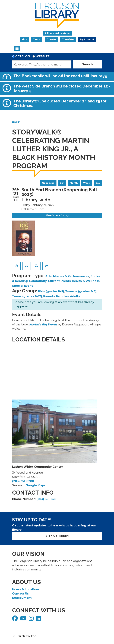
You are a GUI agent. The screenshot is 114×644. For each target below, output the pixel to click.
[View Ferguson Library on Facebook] (15, 619)
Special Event (22, 286)
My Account (87, 39)
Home (16, 122)
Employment (22, 598)
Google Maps (36, 485)
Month (74, 183)
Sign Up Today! (57, 536)
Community (38, 281)
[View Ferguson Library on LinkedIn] (39, 619)
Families (62, 296)
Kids (24, 39)
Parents (49, 296)
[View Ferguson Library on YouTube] (24, 619)
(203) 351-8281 (47, 499)
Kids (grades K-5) (51, 291)
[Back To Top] (57, 636)
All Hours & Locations (58, 33)
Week (87, 183)
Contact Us (20, 594)
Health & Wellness (86, 281)
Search (87, 64)
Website (42, 56)
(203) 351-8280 (23, 481)
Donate (51, 39)
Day (98, 183)
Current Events (59, 281)
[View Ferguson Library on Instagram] (32, 619)
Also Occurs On (57, 216)
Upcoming (48, 183)
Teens (37, 39)
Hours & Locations (26, 589)
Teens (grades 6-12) (27, 296)
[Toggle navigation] (17, 49)
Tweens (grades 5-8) (81, 291)
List (62, 183)
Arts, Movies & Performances (67, 276)
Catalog (23, 56)
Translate (68, 39)
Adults (75, 296)
